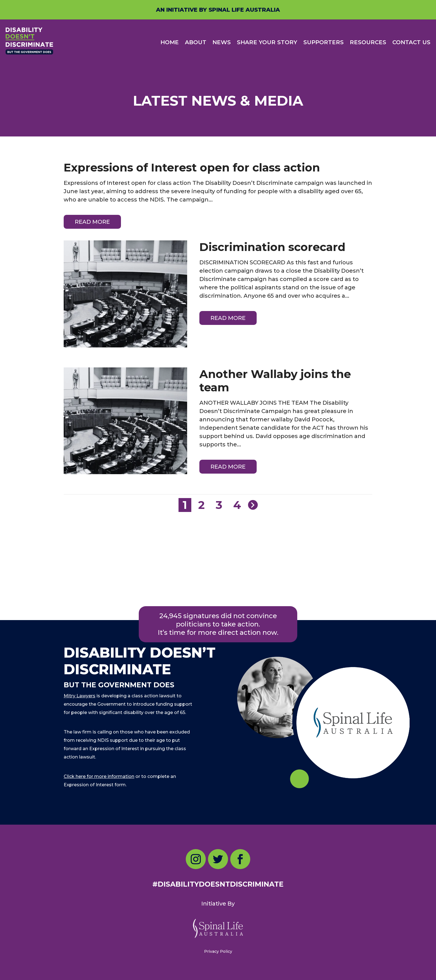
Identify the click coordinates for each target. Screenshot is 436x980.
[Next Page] (253, 505)
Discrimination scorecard (272, 247)
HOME (170, 42)
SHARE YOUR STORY (267, 42)
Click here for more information (99, 776)
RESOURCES (368, 42)
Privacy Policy (218, 951)
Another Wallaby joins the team (275, 381)
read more (92, 222)
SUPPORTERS (324, 42)
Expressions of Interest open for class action (192, 167)
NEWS (222, 42)
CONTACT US (411, 42)
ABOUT (196, 42)
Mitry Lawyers (80, 696)
